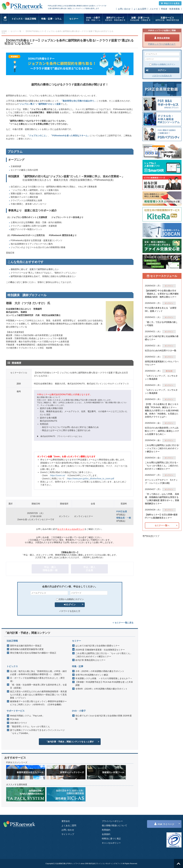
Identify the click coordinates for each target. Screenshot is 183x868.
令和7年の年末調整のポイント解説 (92, 675)
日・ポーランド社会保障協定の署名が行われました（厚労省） (37, 680)
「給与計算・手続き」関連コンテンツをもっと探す (70, 742)
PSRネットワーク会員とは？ (162, 44)
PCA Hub (14, 719)
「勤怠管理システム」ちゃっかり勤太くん (30, 726)
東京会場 (169, 371)
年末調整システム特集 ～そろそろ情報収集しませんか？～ (104, 678)
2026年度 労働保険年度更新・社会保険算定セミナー (100, 650)
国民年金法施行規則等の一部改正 (26, 646)
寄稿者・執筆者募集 (170, 9)
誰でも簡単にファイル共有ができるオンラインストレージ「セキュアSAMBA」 (37, 732)
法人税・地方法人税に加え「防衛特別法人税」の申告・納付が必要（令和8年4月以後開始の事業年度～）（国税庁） (38, 673)
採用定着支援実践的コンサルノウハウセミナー (162, 363)
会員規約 (106, 834)
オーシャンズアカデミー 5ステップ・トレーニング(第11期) (161, 481)
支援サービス (167, 19)
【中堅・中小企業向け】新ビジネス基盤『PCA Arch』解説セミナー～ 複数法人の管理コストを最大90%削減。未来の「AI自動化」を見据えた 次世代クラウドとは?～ (162, 410)
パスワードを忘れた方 (70, 611)
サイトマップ (68, 834)
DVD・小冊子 (93, 19)
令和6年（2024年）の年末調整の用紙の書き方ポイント (101, 689)
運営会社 (66, 821)
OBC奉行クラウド (19, 723)
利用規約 (106, 830)
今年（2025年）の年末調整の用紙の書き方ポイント (100, 671)
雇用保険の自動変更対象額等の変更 (27, 649)
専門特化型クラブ (151, 536)
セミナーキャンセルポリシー (71, 529)
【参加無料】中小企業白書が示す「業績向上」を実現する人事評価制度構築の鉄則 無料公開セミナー (162, 294)
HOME (4, 31)
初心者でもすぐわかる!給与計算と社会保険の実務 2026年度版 (104, 717)
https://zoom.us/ (58, 475)
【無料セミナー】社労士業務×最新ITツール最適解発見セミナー (161, 516)
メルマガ (154, 9)
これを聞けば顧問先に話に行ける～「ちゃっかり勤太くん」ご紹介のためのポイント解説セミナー (104, 655)
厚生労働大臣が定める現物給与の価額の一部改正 (33, 653)
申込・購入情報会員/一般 (50, 569)
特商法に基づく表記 (111, 839)
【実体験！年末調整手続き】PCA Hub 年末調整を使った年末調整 (104, 684)
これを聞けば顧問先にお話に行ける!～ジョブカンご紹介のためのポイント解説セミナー (162, 448)
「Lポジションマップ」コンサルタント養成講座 (161, 377)
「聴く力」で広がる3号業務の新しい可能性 (161, 324)
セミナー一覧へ (162, 525)
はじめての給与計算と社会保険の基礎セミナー (97, 646)
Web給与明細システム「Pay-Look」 (27, 716)
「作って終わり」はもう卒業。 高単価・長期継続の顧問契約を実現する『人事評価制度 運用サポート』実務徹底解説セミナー (162, 499)
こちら (79, 436)
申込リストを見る (170, 3)
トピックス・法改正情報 (24, 19)
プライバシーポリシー (112, 821)
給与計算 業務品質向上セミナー (90, 660)
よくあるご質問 (69, 825)
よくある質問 (140, 9)
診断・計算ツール (140, 19)
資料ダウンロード (115, 19)
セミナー (74, 19)
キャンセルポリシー (111, 843)
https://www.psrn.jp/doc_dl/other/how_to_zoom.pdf (91, 479)
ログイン (70, 605)
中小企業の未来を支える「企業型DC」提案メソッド (161, 309)
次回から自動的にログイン (70, 599)
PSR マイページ (164, 824)
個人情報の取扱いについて (114, 825)
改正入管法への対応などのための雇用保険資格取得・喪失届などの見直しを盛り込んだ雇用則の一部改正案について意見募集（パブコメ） (38, 695)
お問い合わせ (124, 9)
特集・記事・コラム (51, 19)
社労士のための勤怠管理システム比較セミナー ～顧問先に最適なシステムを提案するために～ (162, 431)
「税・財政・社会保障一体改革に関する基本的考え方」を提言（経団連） (38, 686)
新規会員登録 (162, 38)
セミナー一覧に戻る (123, 623)
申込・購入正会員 (89, 569)
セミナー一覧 (16, 31)
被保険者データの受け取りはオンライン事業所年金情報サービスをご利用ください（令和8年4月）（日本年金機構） (38, 703)
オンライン (169, 286)
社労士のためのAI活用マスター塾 (161, 351)
